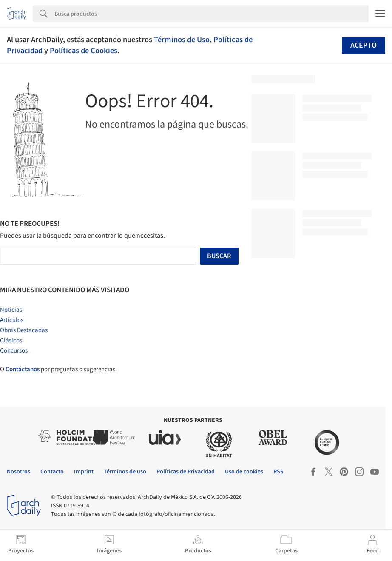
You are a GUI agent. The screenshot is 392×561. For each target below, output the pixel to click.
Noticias (11, 310)
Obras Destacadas (24, 330)
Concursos (14, 351)
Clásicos (11, 340)
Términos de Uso (182, 40)
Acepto (364, 45)
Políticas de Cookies (84, 51)
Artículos (12, 320)
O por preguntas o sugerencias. (58, 369)
